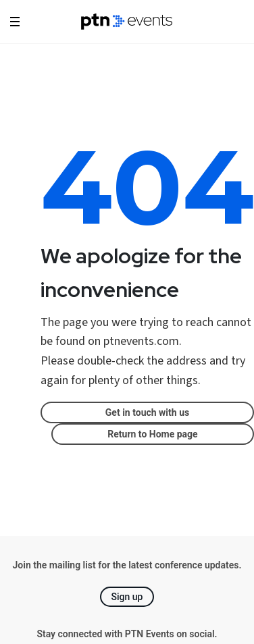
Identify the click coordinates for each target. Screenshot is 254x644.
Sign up (127, 597)
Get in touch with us (147, 412)
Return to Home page (152, 434)
